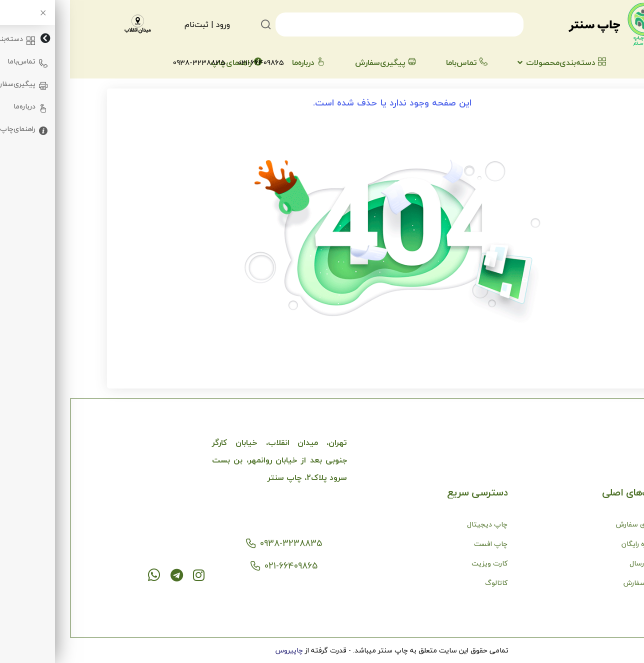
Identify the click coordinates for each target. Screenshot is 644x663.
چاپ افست (421, 544)
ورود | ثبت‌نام (137, 24)
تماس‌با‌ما (397, 62)
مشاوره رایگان (572, 544)
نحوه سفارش (573, 583)
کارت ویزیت (419, 563)
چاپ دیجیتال (417, 524)
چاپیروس (219, 650)
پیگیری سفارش (569, 524)
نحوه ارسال (576, 563)
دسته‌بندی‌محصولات (496, 62)
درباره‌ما (238, 62)
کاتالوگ (426, 583)
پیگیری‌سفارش (315, 62)
